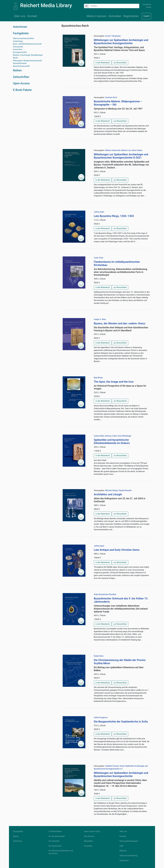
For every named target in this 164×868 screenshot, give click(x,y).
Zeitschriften (21, 77)
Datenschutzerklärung (129, 856)
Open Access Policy (92, 831)
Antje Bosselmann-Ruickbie (105, 594)
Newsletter (88, 841)
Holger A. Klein (100, 319)
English (146, 16)
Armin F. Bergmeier (113, 36)
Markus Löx (126, 150)
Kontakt (32, 16)
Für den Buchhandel (57, 836)
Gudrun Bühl (99, 436)
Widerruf (123, 851)
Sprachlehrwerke (20, 63)
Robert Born (99, 656)
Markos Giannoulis (113, 150)
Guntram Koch (111, 97)
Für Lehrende (54, 841)
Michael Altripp (111, 490)
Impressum (124, 860)
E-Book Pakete (22, 90)
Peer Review (89, 836)
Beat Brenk (98, 378)
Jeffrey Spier (99, 212)
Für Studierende (55, 846)
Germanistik (18, 47)
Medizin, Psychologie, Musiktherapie (28, 55)
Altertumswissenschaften (23, 38)
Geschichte (18, 49)
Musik (15, 58)
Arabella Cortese (112, 766)
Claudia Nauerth (125, 490)
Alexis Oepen (137, 150)
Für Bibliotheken (55, 831)
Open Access (21, 83)
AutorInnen (20, 27)
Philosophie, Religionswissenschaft (27, 61)
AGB (121, 846)
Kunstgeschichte (20, 52)
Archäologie (18, 41)
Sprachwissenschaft (21, 66)
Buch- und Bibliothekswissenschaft (27, 44)
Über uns (20, 16)
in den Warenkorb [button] (103, 63)
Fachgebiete (21, 33)
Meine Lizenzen (97, 16)
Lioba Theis (99, 258)
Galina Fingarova (101, 718)
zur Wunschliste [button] (120, 63)
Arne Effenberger (124, 436)
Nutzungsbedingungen (129, 841)
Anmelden (115, 16)
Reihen (17, 70)
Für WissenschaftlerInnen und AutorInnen (61, 852)
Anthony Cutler (111, 436)
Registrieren (131, 16)
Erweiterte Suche (147, 6)
